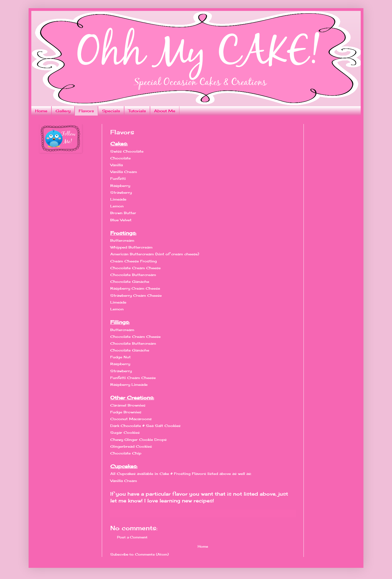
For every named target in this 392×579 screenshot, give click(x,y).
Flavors (86, 111)
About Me (165, 111)
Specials (111, 111)
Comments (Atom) (152, 554)
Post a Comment (132, 537)
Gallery (63, 111)
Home (41, 111)
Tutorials (137, 111)
